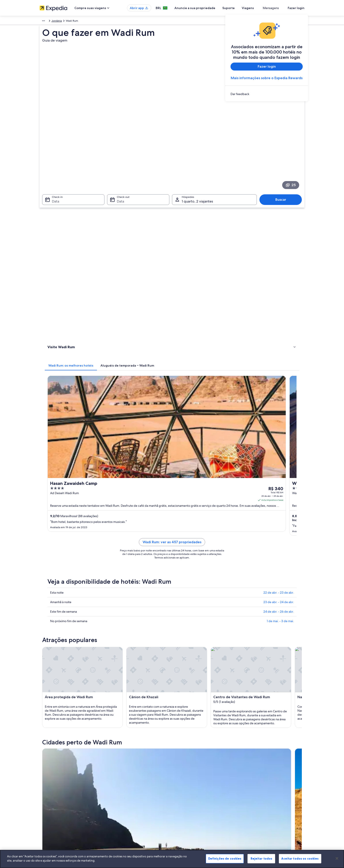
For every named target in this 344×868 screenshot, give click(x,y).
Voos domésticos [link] (118, 794)
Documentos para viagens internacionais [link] (269, 797)
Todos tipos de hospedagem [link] (125, 808)
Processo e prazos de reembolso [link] (264, 780)
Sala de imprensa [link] (50, 794)
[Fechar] (337, 858)
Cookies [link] (181, 765)
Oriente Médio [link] (48, 21)
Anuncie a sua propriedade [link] (56, 780)
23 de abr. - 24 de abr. (279, 351)
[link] (267, 94)
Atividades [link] (55, 210)
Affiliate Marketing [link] (51, 808)
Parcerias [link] (45, 787)
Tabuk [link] (50, 626)
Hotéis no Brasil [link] (117, 772)
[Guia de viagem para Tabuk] (130, 576)
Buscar (283, 155)
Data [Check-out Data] (119, 157)
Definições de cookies (225, 858)
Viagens (264, 8)
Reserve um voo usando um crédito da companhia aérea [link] (275, 788)
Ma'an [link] (179, 626)
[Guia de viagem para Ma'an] (180, 576)
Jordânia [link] (67, 21)
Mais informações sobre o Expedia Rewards (267, 78)
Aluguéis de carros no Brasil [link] (124, 801)
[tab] (136, 180)
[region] (172, 859)
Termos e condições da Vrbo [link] (194, 787)
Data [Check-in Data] (53, 157)
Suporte (245, 8)
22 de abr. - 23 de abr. (279, 341)
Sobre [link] (43, 765)
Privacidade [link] (183, 772)
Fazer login (296, 8)
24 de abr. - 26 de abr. (279, 360)
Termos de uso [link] (185, 780)
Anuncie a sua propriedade (211, 8)
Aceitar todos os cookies (300, 858)
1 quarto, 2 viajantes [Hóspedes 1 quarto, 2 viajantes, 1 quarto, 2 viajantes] (197, 157)
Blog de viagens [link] (117, 815)
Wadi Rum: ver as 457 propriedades (204, 296)
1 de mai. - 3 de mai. (280, 370)
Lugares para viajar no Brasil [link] (124, 765)
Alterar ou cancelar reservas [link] (261, 772)
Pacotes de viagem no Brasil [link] (125, 787)
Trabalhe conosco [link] (50, 772)
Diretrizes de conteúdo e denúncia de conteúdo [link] (205, 794)
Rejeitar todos (262, 858)
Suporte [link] (250, 765)
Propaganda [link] (47, 801)
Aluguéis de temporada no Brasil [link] (128, 780)
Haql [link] (113, 626)
